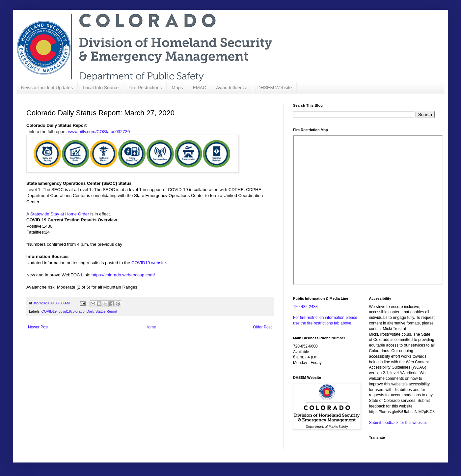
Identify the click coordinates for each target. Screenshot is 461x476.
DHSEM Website (274, 88)
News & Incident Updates (47, 88)
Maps (177, 88)
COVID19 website (149, 263)
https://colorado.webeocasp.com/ (123, 275)
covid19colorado (72, 311)
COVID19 (49, 311)
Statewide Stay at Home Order (60, 214)
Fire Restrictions (145, 88)
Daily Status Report (102, 311)
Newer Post (38, 327)
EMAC (200, 88)
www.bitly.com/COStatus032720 (99, 132)
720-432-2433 (305, 307)
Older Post (262, 327)
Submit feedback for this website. (398, 423)
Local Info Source (101, 88)
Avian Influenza (232, 88)
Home (151, 327)
